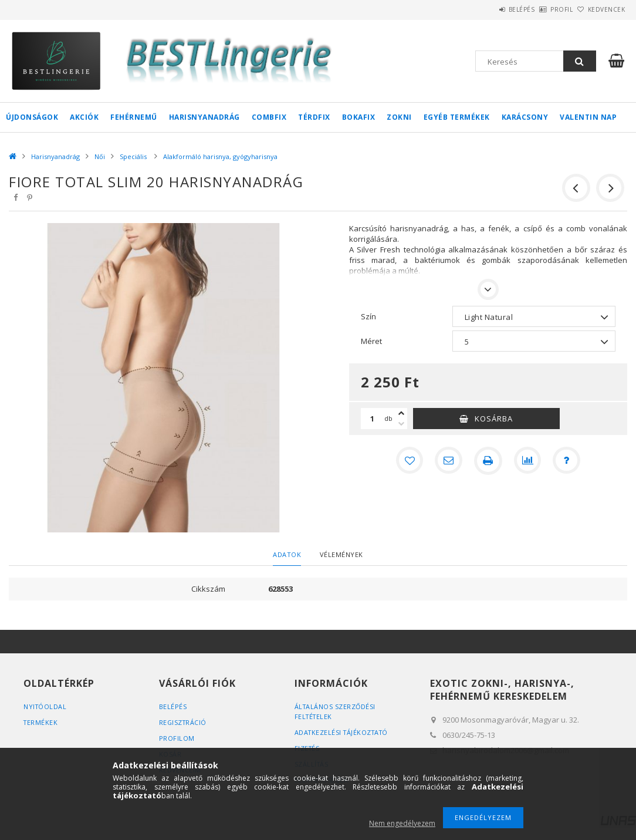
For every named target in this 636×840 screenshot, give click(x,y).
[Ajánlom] (448, 461)
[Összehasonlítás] (528, 461)
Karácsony (525, 117)
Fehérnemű (134, 117)
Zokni (399, 117)
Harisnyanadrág (204, 117)
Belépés (489, 9)
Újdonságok (32, 117)
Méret (371, 341)
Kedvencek (600, 9)
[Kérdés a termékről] (568, 461)
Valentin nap (588, 117)
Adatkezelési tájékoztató (344, 732)
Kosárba (494, 419)
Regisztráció (184, 722)
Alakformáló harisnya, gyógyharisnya (220, 156)
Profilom (177, 738)
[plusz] (401, 413)
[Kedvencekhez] (408, 461)
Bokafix (359, 117)
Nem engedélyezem (402, 823)
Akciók (84, 117)
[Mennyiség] (373, 419)
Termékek (41, 722)
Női (100, 156)
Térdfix (314, 117)
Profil (542, 9)
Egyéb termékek (457, 117)
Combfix (269, 117)
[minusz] (401, 424)
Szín (368, 316)
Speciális (134, 156)
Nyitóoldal (45, 706)
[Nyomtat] (488, 461)
